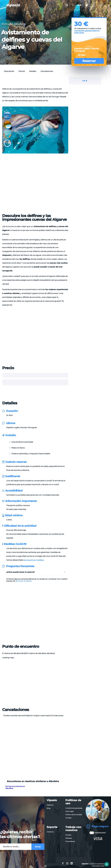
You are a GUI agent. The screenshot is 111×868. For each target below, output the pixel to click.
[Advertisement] (42, 82)
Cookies (68, 818)
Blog (49, 808)
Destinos (50, 805)
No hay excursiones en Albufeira (15, 787)
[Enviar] (16, 847)
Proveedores (70, 841)
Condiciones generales (74, 808)
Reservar (89, 61)
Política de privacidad (74, 815)
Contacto (50, 832)
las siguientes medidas (34, 560)
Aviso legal (70, 811)
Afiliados (69, 838)
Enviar (38, 847)
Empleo (68, 835)
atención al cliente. (24, 581)
